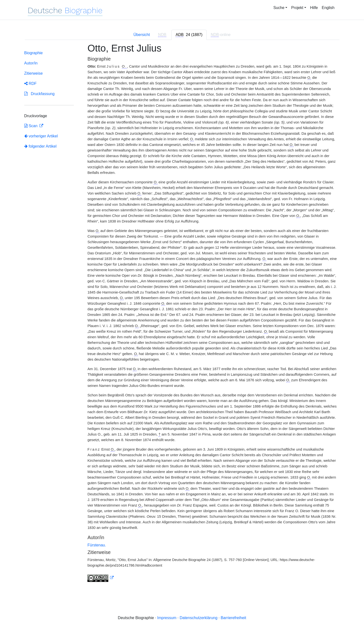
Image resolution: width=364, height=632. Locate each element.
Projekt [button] (297, 8)
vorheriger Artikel (41, 136)
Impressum (167, 618)
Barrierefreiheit (233, 618)
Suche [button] (279, 8)
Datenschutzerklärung (199, 618)
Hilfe (314, 8)
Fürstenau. (97, 545)
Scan (31, 126)
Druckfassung (39, 94)
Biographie (34, 53)
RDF (30, 84)
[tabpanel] (182, 315)
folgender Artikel (40, 146)
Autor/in (31, 63)
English (328, 8)
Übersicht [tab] (142, 35)
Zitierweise (34, 73)
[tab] (189, 35)
